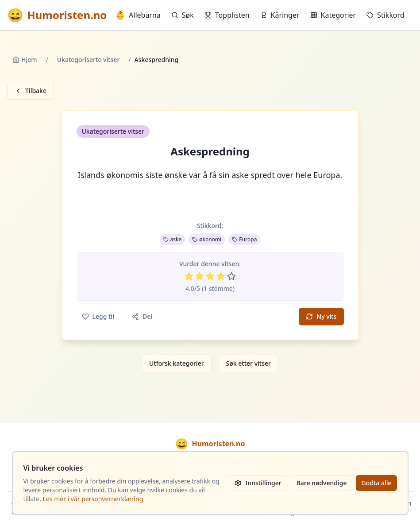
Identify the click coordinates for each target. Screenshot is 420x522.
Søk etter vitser (249, 363)
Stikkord (385, 15)
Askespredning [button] (210, 151)
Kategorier (333, 15)
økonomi (207, 239)
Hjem (25, 60)
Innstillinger (258, 483)
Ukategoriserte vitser (89, 60)
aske (173, 239)
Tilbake (31, 91)
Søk (183, 15)
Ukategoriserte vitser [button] (113, 131)
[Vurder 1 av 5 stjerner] (189, 276)
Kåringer (280, 15)
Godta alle (376, 483)
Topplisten (227, 15)
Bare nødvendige (322, 483)
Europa (244, 239)
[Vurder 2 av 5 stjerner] (200, 276)
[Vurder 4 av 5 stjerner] (221, 276)
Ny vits (321, 316)
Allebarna (138, 15)
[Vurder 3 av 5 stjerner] (210, 276)
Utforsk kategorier (177, 363)
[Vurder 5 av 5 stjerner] (231, 276)
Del (142, 316)
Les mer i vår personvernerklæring (93, 499)
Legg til (98, 316)
